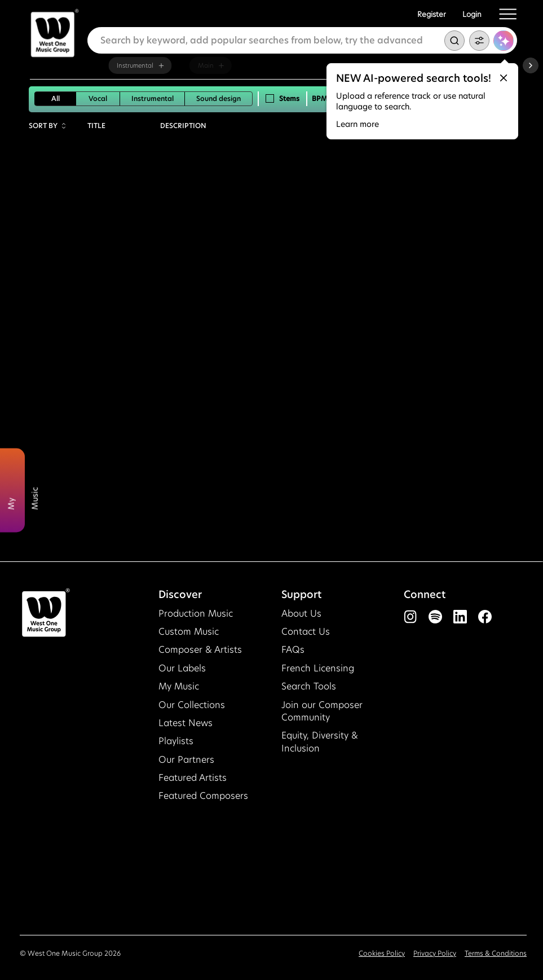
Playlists (176, 741)
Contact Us (306, 632)
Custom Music (189, 632)
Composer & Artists (200, 650)
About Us (301, 614)
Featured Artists (193, 778)
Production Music (196, 614)
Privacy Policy (435, 953)
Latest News (186, 723)
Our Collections (192, 705)
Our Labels (182, 668)
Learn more (357, 124)
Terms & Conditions (496, 953)
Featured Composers (203, 796)
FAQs (293, 650)
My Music (179, 686)
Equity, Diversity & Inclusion (320, 742)
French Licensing (318, 668)
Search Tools (309, 686)
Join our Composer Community (322, 711)
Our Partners (186, 760)
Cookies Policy (382, 953)
